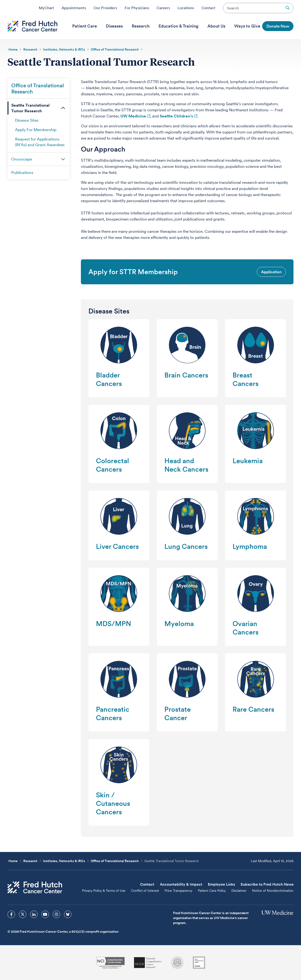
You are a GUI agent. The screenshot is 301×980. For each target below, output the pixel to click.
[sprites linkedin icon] (34, 914)
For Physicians (137, 8)
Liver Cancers (117, 546)
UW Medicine (133, 116)
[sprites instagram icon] (56, 914)
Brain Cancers (186, 375)
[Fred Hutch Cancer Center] (35, 887)
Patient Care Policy (212, 891)
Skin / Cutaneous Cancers (113, 803)
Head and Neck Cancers (186, 465)
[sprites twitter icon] (23, 914)
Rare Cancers (253, 709)
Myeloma (179, 624)
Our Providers (105, 8)
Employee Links (221, 884)
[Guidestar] (199, 963)
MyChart (46, 8)
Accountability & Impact (181, 884)
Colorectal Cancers (113, 465)
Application (271, 272)
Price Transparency (178, 891)
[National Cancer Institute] (110, 963)
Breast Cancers (246, 379)
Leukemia (248, 461)
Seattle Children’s (176, 116)
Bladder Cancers (109, 379)
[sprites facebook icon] (11, 914)
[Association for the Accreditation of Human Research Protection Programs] (177, 963)
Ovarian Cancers (246, 628)
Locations (186, 8)
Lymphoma (250, 546)
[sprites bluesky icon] (68, 914)
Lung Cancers (186, 546)
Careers (163, 8)
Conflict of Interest (145, 891)
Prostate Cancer (178, 713)
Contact (208, 8)
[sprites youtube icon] (45, 914)
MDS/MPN (113, 624)
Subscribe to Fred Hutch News (267, 884)
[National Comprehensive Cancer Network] (148, 963)
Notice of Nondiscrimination (273, 891)
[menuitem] (85, 26)
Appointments (74, 8)
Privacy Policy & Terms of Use (104, 891)
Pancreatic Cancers (113, 713)
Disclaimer (239, 891)
